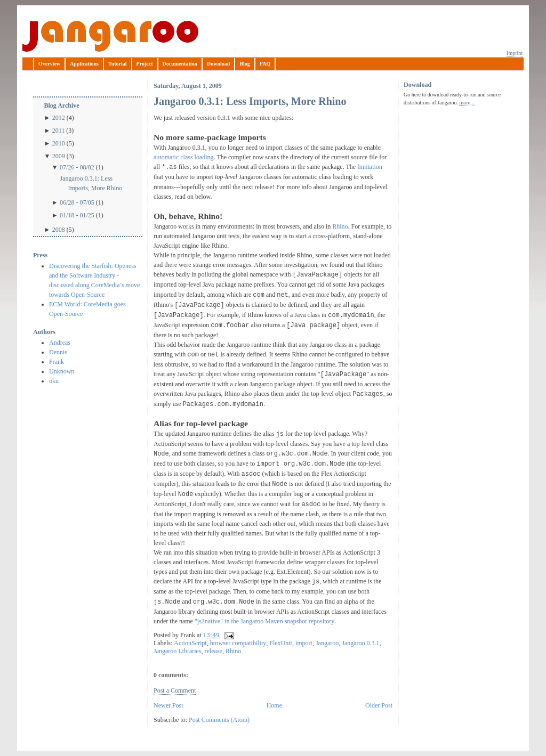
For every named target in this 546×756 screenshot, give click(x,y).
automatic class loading (184, 157)
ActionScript (190, 643)
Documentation (180, 64)
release (214, 651)
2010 (59, 143)
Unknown (62, 371)
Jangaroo (110, 36)
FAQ (265, 64)
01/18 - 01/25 (77, 215)
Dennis (58, 352)
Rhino (340, 226)
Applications (84, 64)
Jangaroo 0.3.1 (360, 643)
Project (145, 64)
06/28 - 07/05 (77, 202)
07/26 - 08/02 (77, 167)
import (304, 643)
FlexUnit (281, 643)
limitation (370, 167)
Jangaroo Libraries (178, 651)
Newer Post (168, 705)
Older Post (379, 705)
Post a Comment (175, 690)
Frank (57, 362)
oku (54, 381)
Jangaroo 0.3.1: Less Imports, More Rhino (91, 183)
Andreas (60, 343)
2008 (59, 230)
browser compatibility (238, 643)
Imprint (515, 53)
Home (274, 705)
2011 (59, 131)
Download (218, 64)
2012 (59, 118)
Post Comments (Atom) (219, 720)
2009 (59, 156)
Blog (244, 64)
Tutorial (118, 64)
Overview (49, 64)
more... (467, 103)
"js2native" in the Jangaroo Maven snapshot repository (264, 621)
